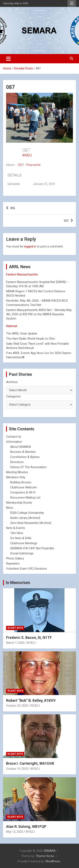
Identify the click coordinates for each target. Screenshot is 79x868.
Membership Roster (19, 503)
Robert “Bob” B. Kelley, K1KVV (31, 700)
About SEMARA (21, 447)
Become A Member (23, 452)
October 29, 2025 (17, 706)
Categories (13, 396)
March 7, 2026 (15, 643)
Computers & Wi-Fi (23, 492)
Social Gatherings (22, 553)
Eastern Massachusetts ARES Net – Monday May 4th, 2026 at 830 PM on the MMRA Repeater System (39, 314)
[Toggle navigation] (8, 59)
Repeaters (13, 564)
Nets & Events (16, 528)
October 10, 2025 (17, 769)
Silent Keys (15, 628)
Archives (12, 382)
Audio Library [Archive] (25, 518)
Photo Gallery (15, 558)
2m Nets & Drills (21, 538)
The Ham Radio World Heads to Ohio (31, 339)
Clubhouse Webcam (24, 487)
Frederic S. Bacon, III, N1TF (29, 638)
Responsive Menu (72, 3)
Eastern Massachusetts (22, 274)
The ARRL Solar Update (22, 334)
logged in (30, 246)
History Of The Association (28, 467)
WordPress (53, 861)
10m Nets (17, 533)
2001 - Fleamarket (29, 165)
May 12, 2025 (15, 832)
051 (66, 221)
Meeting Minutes (17, 472)
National (12, 326)
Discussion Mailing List (25, 498)
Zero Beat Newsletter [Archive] (31, 523)
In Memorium (18, 583)
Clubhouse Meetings (24, 543)
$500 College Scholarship (27, 513)
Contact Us (14, 437)
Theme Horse (45, 856)
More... (10, 508)
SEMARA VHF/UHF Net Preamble (32, 548)
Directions (17, 462)
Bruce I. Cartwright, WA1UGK (30, 763)
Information (14, 442)
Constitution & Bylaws (25, 457)
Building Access (21, 482)
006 (13, 208)
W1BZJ (27, 155)
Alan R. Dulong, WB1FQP (26, 826)
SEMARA (50, 851)
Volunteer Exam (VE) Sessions (27, 569)
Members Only (16, 477)
